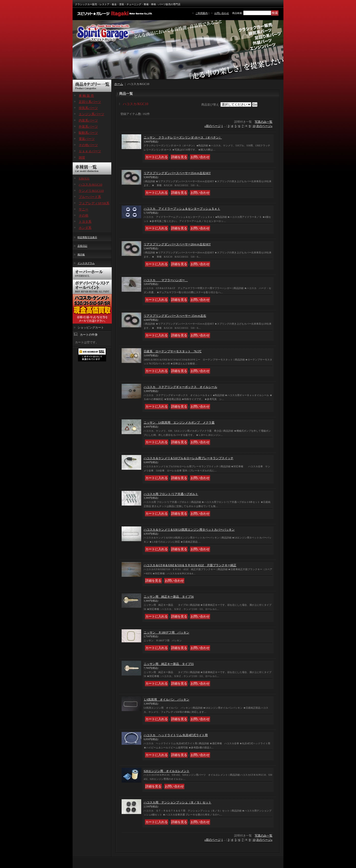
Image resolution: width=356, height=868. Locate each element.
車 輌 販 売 (86, 96)
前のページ (213, 126)
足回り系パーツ (90, 102)
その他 (83, 215)
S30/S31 (84, 178)
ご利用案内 (202, 13)
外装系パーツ (88, 127)
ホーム (119, 84)
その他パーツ (88, 145)
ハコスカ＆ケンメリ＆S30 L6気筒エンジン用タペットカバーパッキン (189, 530)
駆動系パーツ (88, 133)
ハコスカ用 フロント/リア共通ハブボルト (171, 494)
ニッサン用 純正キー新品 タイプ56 (169, 597)
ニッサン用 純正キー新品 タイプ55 (169, 664)
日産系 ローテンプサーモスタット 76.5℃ (173, 351)
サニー (83, 209)
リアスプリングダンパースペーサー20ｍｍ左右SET (177, 244)
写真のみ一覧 (264, 122)
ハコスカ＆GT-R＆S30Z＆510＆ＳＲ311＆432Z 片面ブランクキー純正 (190, 565)
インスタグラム (86, 263)
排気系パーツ (88, 108)
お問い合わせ (222, 13)
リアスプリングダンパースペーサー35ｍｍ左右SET (177, 173)
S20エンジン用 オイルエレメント (167, 771)
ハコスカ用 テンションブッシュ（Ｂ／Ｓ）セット (178, 802)
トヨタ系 (85, 222)
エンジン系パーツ (91, 114)
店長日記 (82, 246)
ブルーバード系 (90, 197)
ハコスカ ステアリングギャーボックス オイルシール (180, 387)
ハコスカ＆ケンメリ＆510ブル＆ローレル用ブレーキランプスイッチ (189, 458)
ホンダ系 (85, 228)
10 (254, 126)
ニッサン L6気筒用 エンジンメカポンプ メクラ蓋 (179, 423)
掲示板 (81, 255)
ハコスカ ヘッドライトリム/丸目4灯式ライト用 (176, 735)
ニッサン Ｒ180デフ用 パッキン (166, 633)
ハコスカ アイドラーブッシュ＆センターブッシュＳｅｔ (182, 209)
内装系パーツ (88, 120)
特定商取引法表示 (87, 237)
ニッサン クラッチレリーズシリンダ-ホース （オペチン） (183, 138)
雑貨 (82, 158)
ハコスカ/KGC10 (90, 185)
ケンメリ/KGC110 (91, 191)
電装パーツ (87, 139)
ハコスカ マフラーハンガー (166, 280)
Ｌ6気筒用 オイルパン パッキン (166, 700)
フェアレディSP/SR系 (94, 203)
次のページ (264, 126)
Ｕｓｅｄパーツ (90, 151)
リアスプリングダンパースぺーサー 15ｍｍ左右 (175, 316)
